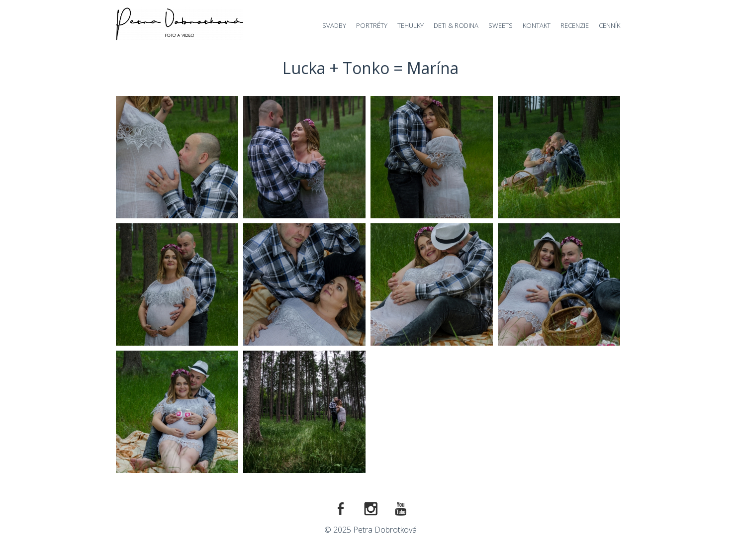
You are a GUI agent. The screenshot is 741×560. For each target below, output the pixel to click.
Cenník (609, 25)
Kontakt (537, 25)
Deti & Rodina (456, 25)
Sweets (501, 25)
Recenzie (575, 25)
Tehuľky (411, 25)
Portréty (372, 25)
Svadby (334, 25)
